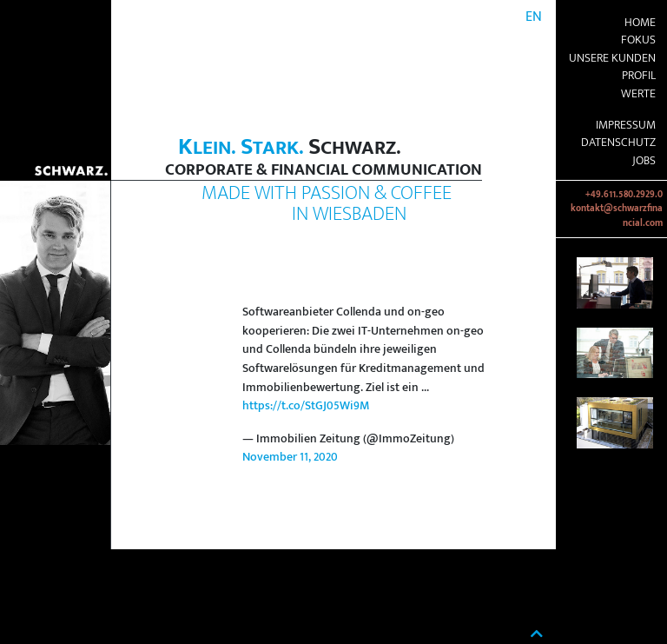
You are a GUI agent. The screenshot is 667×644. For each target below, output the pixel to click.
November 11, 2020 (290, 457)
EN (534, 17)
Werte (638, 94)
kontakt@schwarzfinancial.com (617, 216)
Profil (639, 76)
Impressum (626, 125)
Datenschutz (618, 143)
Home (640, 23)
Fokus (638, 40)
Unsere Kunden (612, 58)
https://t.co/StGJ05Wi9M (306, 406)
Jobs (644, 161)
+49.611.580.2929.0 (624, 195)
